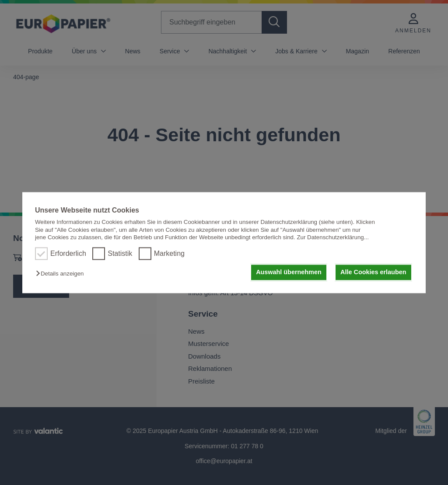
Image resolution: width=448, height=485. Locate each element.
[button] (62, 274)
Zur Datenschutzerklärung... (332, 237)
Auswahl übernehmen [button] (289, 272)
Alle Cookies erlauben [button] (373, 272)
